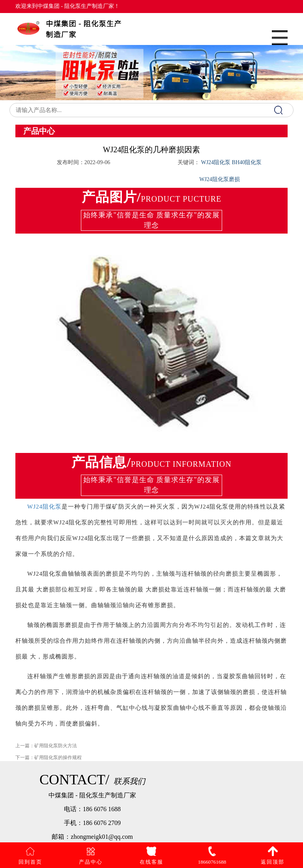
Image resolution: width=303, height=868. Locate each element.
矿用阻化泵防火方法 (56, 749)
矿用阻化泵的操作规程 (58, 761)
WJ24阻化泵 (44, 507)
